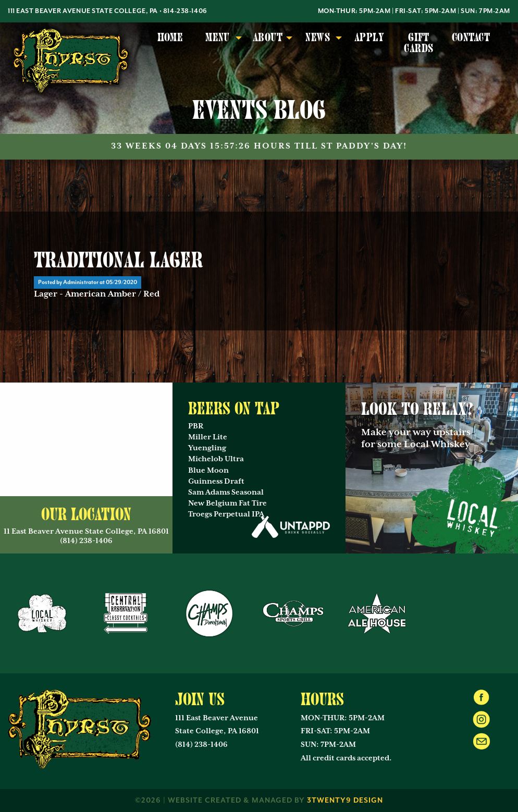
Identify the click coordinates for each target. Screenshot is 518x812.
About (268, 38)
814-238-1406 (185, 11)
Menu (218, 38)
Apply (369, 38)
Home (170, 38)
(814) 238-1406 (201, 745)
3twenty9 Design (345, 801)
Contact (471, 38)
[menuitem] (170, 44)
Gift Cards (418, 43)
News (318, 38)
